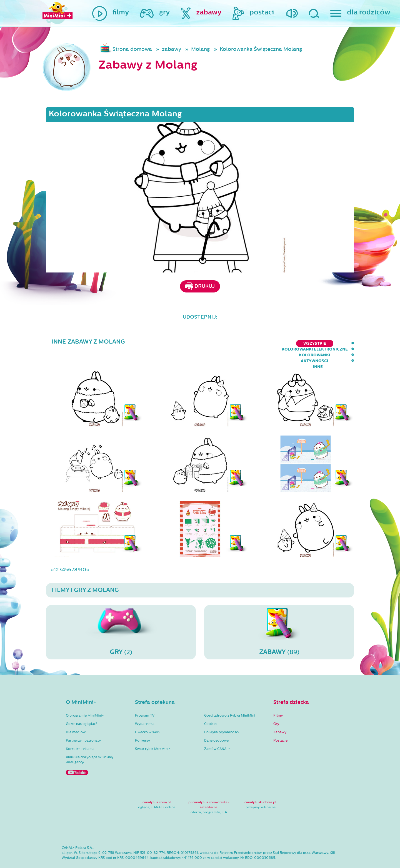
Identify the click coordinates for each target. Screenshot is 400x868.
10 (83, 554)
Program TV (145, 699)
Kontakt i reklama (80, 733)
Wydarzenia (145, 708)
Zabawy (280, 716)
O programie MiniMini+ (85, 699)
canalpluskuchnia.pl (260, 786)
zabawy (172, 49)
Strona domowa (132, 49)
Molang (200, 49)
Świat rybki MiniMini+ (153, 733)
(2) (121, 616)
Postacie (280, 724)
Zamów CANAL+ (217, 733)
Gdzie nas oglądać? (82, 708)
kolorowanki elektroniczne (224, 343)
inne (349, 343)
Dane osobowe (216, 724)
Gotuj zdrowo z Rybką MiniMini (230, 699)
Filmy (278, 699)
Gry (276, 708)
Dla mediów (76, 716)
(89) (279, 616)
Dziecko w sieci (147, 716)
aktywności (321, 343)
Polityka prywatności (222, 716)
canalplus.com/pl (157, 786)
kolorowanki (282, 343)
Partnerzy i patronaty (83, 724)
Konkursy (142, 724)
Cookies (211, 708)
